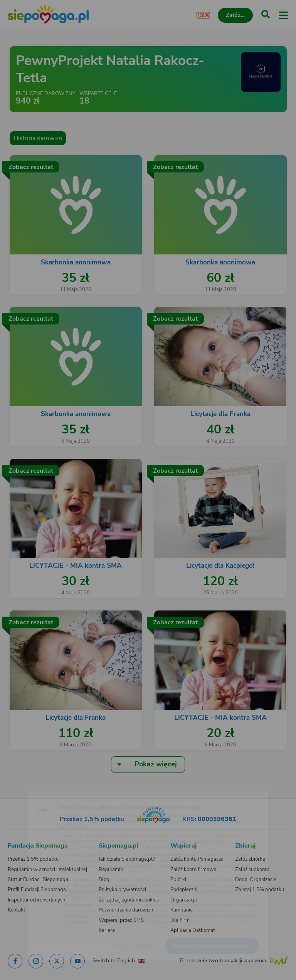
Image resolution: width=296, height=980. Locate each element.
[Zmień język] (22, 793)
